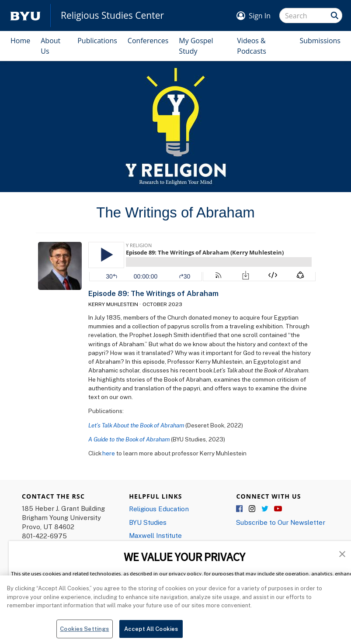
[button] (342, 553)
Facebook (240, 509)
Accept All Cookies (151, 634)
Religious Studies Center (112, 15)
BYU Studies (148, 522)
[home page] (25, 15)
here (109, 453)
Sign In (260, 16)
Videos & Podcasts (252, 46)
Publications (97, 41)
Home (20, 41)
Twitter (265, 509)
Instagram (253, 509)
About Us (50, 46)
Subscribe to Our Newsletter (281, 522)
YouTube (278, 509)
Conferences (148, 41)
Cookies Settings (84, 634)
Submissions (320, 41)
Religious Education (159, 509)
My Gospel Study (196, 46)
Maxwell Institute (155, 535)
